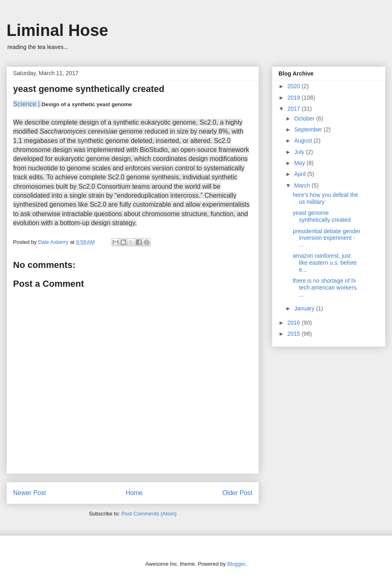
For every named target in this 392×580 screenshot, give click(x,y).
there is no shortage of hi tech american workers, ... (325, 288)
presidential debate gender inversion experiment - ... (327, 238)
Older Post (237, 493)
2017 (295, 109)
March (303, 185)
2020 (295, 86)
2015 (295, 334)
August (304, 141)
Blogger (236, 564)
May (300, 163)
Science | (27, 104)
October (305, 118)
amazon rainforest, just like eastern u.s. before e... (325, 263)
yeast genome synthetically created (322, 216)
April (301, 174)
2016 (295, 323)
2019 (295, 98)
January (305, 308)
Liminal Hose (57, 30)
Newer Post (30, 493)
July (300, 152)
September (309, 129)
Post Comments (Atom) (149, 514)
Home (134, 493)
